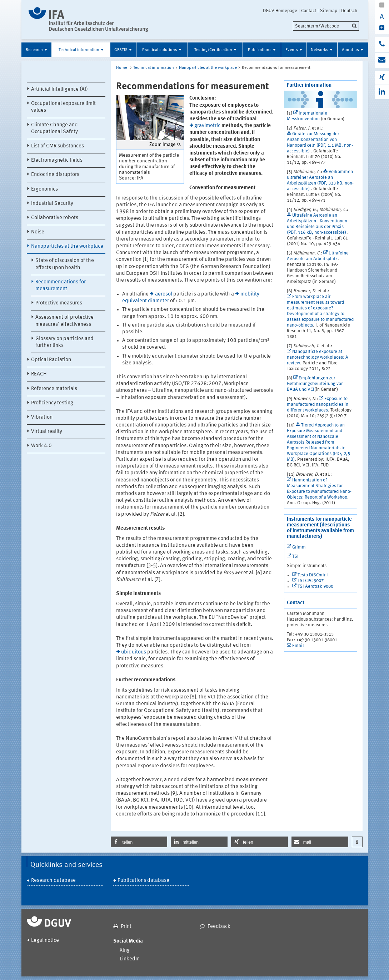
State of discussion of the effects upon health (65, 264)
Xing (125, 951)
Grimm (299, 547)
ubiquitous (134, 652)
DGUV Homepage (280, 11)
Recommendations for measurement (61, 286)
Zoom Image (162, 145)
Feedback (219, 927)
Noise (38, 232)
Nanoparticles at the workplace (67, 246)
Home (122, 68)
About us (350, 50)
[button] (139, 842)
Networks (320, 50)
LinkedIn (130, 959)
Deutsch (349, 11)
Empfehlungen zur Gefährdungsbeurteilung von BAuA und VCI (315, 384)
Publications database (143, 881)
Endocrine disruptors (55, 175)
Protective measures (59, 303)
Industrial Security (52, 204)
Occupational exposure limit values (63, 107)
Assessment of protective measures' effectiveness (64, 321)
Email (298, 646)
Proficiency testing (52, 403)
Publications (260, 50)
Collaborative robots (55, 218)
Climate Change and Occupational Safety (54, 128)
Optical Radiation (51, 360)
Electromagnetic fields (57, 160)
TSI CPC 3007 (311, 581)
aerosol (164, 294)
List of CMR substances (58, 146)
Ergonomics (44, 189)
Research (34, 50)
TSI (295, 557)
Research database (53, 881)
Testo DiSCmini (313, 575)
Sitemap (329, 11)
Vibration (42, 417)
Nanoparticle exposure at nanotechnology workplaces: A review (318, 357)
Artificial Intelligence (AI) (59, 89)
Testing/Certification (213, 50)
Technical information (79, 50)
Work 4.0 (41, 446)
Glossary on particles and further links (64, 342)
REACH (39, 374)
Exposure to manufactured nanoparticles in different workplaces (318, 405)
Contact (309, 11)
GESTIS (121, 50)
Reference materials (54, 389)
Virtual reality (47, 432)
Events (292, 50)
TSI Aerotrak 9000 (315, 587)
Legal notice (45, 941)
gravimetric (207, 126)
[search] (326, 26)
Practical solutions (160, 50)
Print (126, 927)
